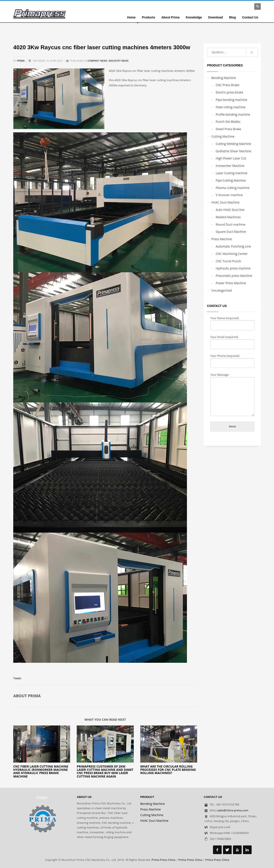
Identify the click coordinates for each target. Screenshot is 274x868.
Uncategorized (222, 290)
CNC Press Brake (228, 85)
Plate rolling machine (231, 107)
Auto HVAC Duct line (230, 210)
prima (21, 61)
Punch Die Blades (228, 122)
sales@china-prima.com (233, 810)
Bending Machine (224, 78)
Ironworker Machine (230, 166)
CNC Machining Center (232, 254)
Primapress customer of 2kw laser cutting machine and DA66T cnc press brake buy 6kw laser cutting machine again (105, 771)
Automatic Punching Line (233, 246)
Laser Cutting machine (232, 173)
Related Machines (228, 217)
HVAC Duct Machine (226, 202)
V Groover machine (229, 195)
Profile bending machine (233, 114)
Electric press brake (230, 92)
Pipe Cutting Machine (231, 180)
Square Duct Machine (231, 232)
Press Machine (222, 239)
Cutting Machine (223, 136)
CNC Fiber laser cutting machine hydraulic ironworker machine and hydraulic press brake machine (41, 771)
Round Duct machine (231, 224)
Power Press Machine (231, 283)
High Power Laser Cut (231, 158)
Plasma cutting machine (233, 188)
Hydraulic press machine (233, 268)
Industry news (119, 61)
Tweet (17, 678)
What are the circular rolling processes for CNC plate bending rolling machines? (168, 770)
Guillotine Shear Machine (234, 151)
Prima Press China (163, 860)
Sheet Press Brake (229, 129)
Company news (97, 61)
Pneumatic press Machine (234, 276)
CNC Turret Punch (229, 261)
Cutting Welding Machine (234, 144)
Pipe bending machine (232, 100)
